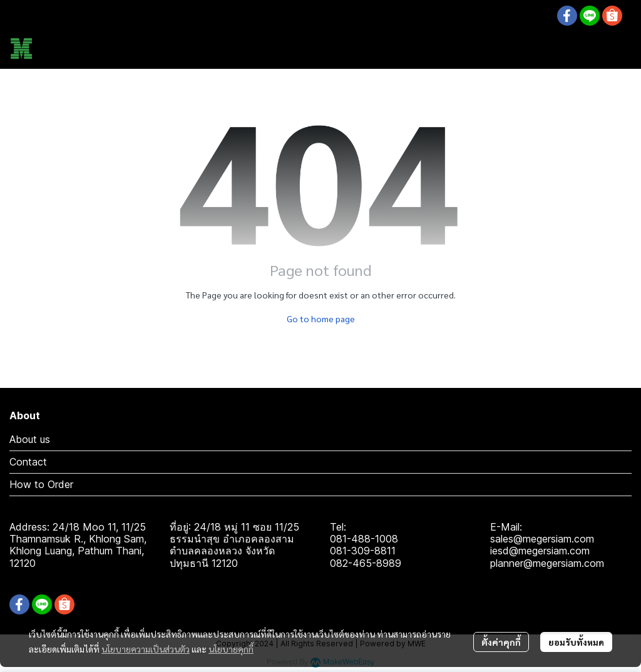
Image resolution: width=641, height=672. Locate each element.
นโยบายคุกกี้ (231, 649)
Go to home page (321, 318)
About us (30, 439)
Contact (28, 462)
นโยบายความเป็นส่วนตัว (146, 649)
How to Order (41, 484)
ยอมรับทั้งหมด (576, 642)
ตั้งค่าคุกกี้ (501, 642)
